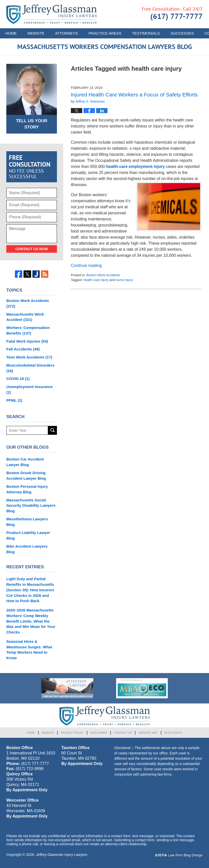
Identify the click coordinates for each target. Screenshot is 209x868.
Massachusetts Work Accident (25, 317)
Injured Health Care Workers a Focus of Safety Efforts (134, 95)
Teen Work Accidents (29, 357)
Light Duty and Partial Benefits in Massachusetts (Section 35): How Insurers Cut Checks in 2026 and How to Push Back (30, 590)
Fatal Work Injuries (27, 341)
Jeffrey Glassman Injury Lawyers (62, 855)
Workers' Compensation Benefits (28, 330)
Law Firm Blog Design (179, 855)
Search (53, 430)
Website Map (148, 733)
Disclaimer (99, 733)
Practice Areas (105, 33)
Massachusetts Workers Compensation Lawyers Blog (51, 14)
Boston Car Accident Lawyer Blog (25, 462)
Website (36, 33)
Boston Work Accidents (103, 275)
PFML (14, 400)
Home (11, 33)
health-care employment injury (135, 167)
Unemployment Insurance (29, 389)
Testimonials (146, 33)
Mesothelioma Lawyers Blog (27, 522)
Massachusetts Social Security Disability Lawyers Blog (31, 506)
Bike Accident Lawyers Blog (27, 549)
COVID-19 (18, 379)
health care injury (96, 280)
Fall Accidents (23, 349)
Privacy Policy (72, 733)
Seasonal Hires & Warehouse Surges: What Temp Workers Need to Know (29, 650)
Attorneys (67, 33)
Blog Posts (173, 733)
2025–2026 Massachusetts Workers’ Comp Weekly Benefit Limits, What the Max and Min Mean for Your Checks (31, 621)
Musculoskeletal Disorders (30, 368)
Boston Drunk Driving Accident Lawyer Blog (26, 476)
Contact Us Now (32, 249)
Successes (182, 33)
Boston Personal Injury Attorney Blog (27, 489)
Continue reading (86, 265)
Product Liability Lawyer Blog (28, 535)
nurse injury (124, 280)
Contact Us (123, 733)
